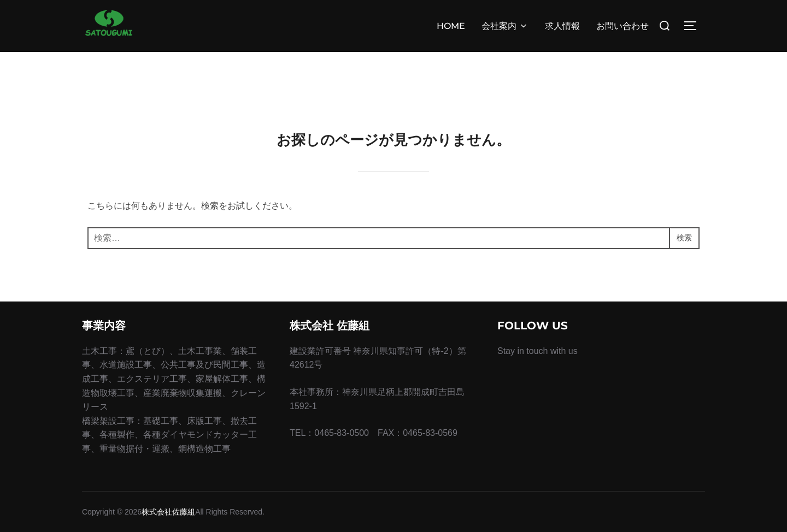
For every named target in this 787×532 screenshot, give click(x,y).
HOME (451, 26)
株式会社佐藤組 (168, 512)
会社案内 (505, 26)
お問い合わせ (622, 26)
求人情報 (562, 26)
